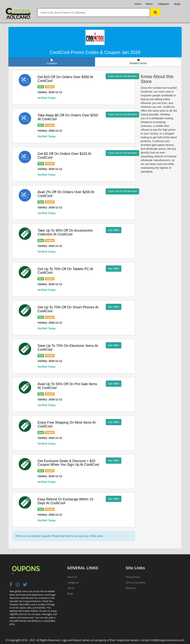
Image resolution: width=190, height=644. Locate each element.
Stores (149, 4)
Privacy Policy (133, 577)
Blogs (177, 4)
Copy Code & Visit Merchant (123, 76)
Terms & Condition (136, 583)
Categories (163, 4)
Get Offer (114, 230)
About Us (72, 577)
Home (138, 4)
